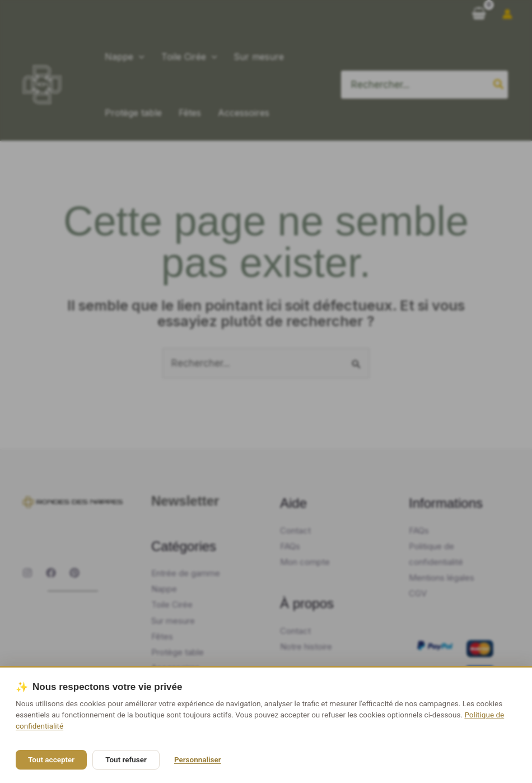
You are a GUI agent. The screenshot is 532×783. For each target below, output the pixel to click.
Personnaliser (198, 759)
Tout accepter (51, 759)
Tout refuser (126, 759)
